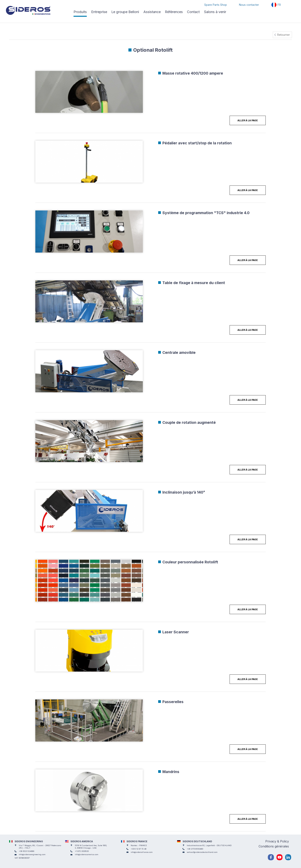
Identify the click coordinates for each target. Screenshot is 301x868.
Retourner (284, 35)
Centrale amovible (179, 353)
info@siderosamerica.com (87, 854)
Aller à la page (248, 120)
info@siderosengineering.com (32, 854)
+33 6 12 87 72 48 (139, 849)
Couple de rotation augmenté (189, 422)
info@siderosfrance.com (142, 852)
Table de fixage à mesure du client (194, 283)
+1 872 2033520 (82, 851)
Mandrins (171, 772)
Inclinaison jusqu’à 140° (184, 492)
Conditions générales (274, 846)
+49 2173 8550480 (195, 849)
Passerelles (173, 702)
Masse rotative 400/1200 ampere (193, 73)
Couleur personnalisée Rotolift (190, 562)
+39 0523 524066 (27, 851)
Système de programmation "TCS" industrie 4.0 (206, 213)
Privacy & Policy (277, 841)
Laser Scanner (176, 632)
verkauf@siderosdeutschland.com (202, 852)
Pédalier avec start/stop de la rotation (197, 143)
